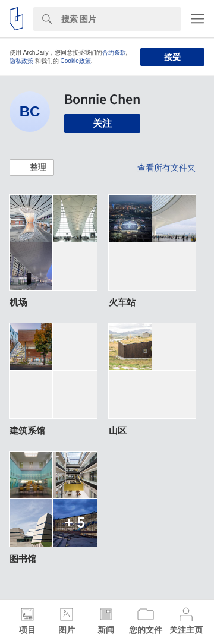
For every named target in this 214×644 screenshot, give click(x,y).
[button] (32, 168)
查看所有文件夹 (166, 168)
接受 (172, 57)
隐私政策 (21, 61)
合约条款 (114, 53)
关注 (102, 123)
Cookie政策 (76, 61)
